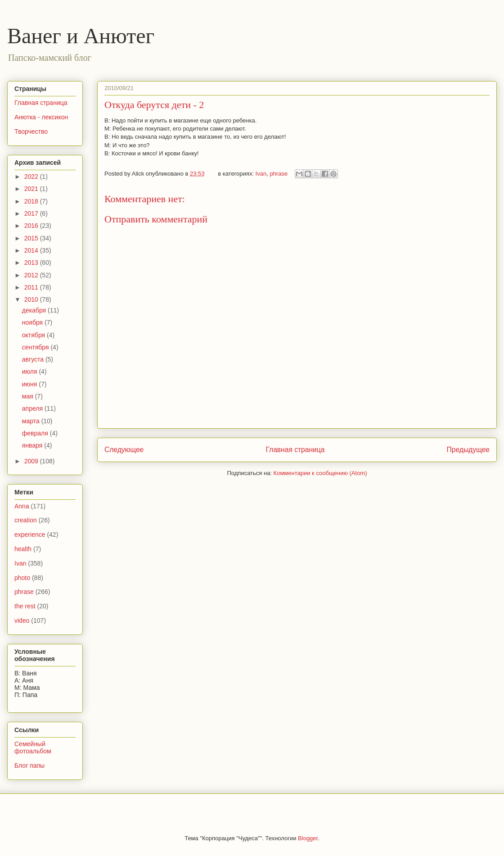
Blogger (308, 838)
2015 (32, 238)
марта (32, 421)
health (23, 549)
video (22, 620)
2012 (32, 275)
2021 (32, 189)
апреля (33, 408)
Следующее (124, 450)
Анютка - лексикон (41, 117)
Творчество (31, 131)
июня (31, 384)
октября (34, 335)
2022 (32, 177)
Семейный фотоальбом (33, 748)
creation (26, 520)
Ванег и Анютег (81, 36)
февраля (36, 433)
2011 (32, 287)
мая (29, 396)
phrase (279, 174)
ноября (33, 322)
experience (30, 534)
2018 (32, 201)
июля (31, 371)
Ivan (261, 174)
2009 (32, 461)
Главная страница (295, 450)
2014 (32, 250)
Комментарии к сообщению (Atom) (320, 473)
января (33, 445)
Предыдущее (468, 450)
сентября (36, 347)
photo (22, 578)
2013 (32, 263)
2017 (32, 213)
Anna (22, 506)
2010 (32, 299)
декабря (35, 310)
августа (34, 359)
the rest (25, 606)
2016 (32, 226)
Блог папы (29, 765)
